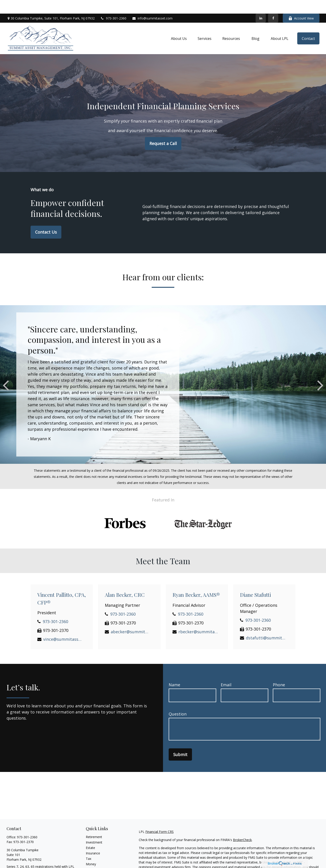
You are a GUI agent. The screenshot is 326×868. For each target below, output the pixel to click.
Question (178, 700)
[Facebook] (273, 5)
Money (91, 850)
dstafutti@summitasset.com (266, 624)
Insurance (93, 840)
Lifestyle (92, 856)
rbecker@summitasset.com (198, 618)
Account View (301, 5)
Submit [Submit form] (180, 741)
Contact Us (46, 218)
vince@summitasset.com (63, 626)
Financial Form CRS (159, 818)
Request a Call (163, 130)
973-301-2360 (113, 5)
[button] (179, 25)
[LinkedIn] (261, 5)
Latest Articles (96, 861)
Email (226, 671)
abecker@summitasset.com (131, 618)
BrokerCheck (242, 826)
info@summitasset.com (152, 5)
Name (174, 671)
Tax (89, 845)
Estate (90, 834)
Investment (94, 829)
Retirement (94, 823)
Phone (279, 671)
